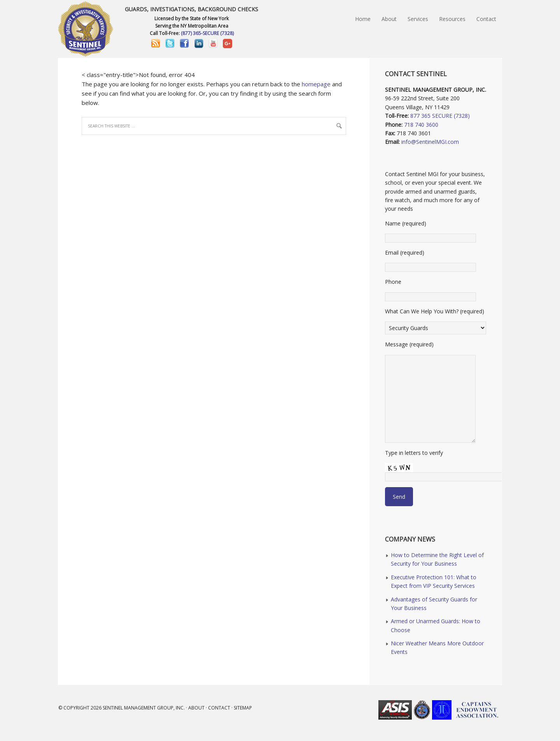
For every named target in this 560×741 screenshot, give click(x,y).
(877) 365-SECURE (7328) (207, 33)
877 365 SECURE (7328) (440, 116)
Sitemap (243, 708)
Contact (219, 708)
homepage (316, 84)
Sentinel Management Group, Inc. (144, 708)
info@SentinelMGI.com (430, 142)
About (196, 708)
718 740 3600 (421, 125)
